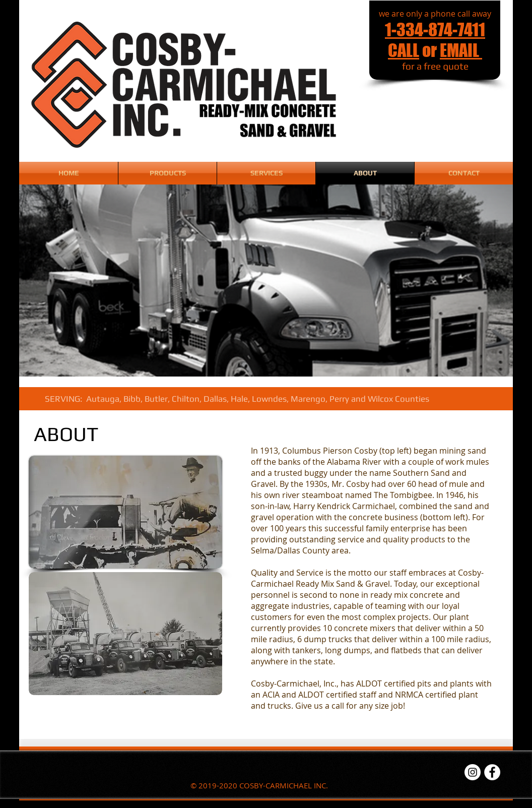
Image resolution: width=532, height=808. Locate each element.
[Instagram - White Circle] (473, 772)
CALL (404, 50)
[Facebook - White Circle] (492, 772)
